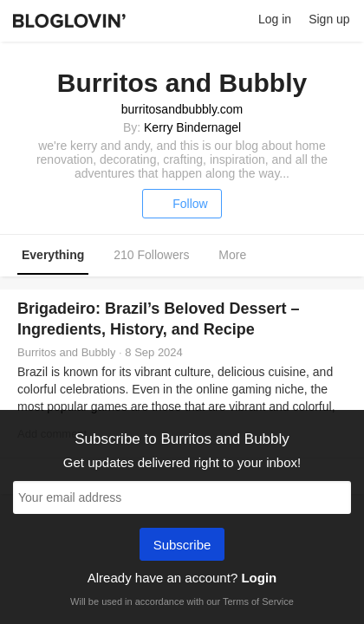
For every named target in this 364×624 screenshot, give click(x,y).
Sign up (329, 19)
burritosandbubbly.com (182, 109)
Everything (53, 255)
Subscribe (182, 546)
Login (259, 578)
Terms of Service (258, 601)
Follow (182, 204)
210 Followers (151, 255)
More (241, 256)
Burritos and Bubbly (66, 352)
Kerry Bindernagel (192, 127)
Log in (275, 19)
